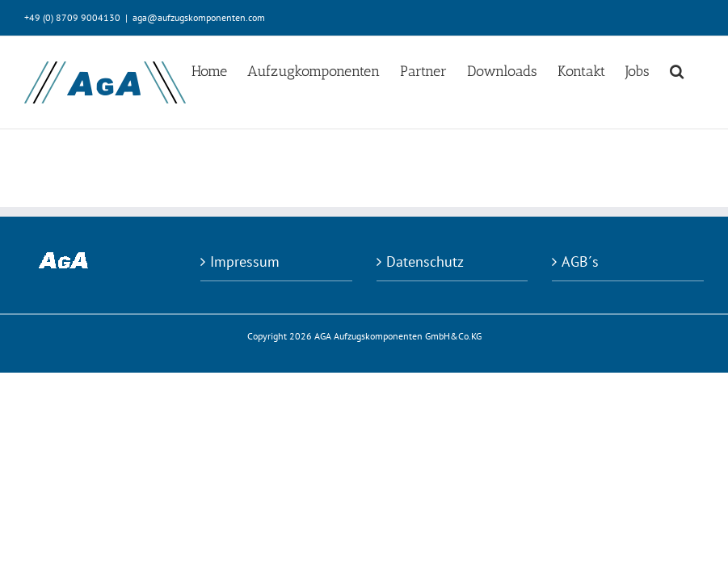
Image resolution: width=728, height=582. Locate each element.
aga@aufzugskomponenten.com (199, 17)
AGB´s (580, 261)
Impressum (245, 261)
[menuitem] (209, 70)
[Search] (677, 70)
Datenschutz (425, 261)
